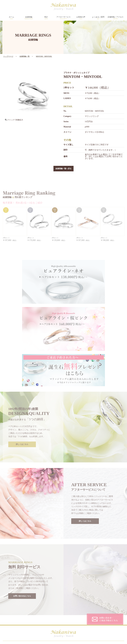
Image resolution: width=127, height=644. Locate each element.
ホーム (11, 18)
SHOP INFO (56, 615)
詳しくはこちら (22, 398)
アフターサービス (63, 18)
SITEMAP (84, 620)
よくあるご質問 (98, 18)
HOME (25, 606)
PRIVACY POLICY (87, 611)
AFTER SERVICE (58, 611)
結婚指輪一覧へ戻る (64, 169)
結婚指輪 (29, 18)
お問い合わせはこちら (22, 550)
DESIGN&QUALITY (59, 606)
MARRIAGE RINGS (30, 611)
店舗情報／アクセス (115, 18)
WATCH (26, 615)
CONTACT (84, 615)
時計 (46, 18)
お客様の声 (81, 18)
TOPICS (54, 620)
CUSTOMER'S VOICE (88, 606)
